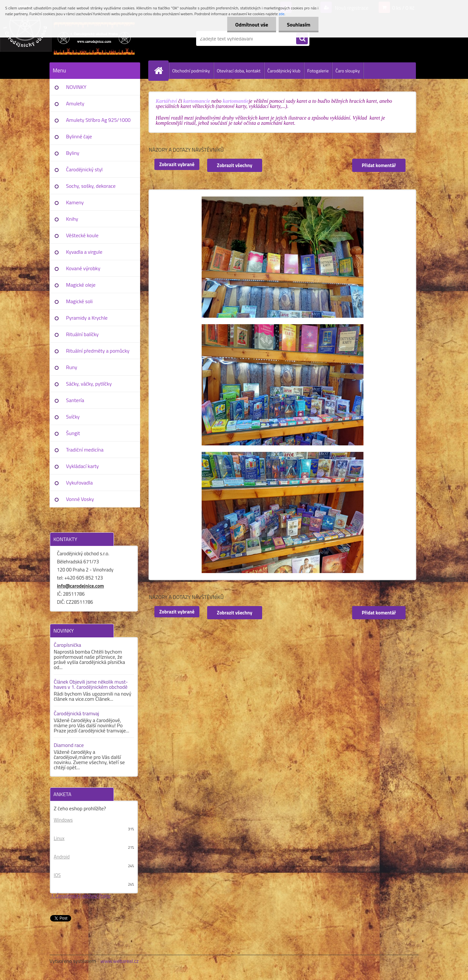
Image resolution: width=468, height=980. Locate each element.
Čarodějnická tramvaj (76, 713)
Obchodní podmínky (191, 71)
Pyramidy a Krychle (87, 318)
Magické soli (79, 301)
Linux (59, 838)
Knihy (72, 219)
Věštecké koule (82, 235)
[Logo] (94, 38)
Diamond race (69, 745)
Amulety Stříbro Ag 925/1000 (98, 120)
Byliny (73, 153)
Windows (63, 820)
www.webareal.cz (120, 961)
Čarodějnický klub (284, 71)
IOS (57, 875)
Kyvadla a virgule (84, 252)
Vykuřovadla (79, 483)
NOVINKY (76, 87)
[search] (302, 39)
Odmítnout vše (252, 25)
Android (62, 857)
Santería (75, 400)
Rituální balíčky (82, 334)
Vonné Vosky (80, 499)
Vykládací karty (82, 466)
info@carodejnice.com (80, 586)
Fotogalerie (318, 71)
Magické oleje (81, 285)
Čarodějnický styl (84, 169)
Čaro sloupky (347, 71)
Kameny (75, 202)
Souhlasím (299, 25)
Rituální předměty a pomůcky (98, 351)
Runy (72, 367)
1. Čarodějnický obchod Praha (80, 896)
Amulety (75, 103)
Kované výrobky (83, 268)
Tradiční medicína (85, 450)
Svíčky (73, 417)
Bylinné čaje (79, 136)
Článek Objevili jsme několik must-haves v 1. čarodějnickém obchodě (91, 684)
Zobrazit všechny (235, 165)
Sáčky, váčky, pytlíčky (89, 384)
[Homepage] (161, 70)
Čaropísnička (67, 645)
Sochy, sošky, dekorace (91, 186)
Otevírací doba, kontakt (239, 71)
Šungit (73, 433)
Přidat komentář (379, 165)
